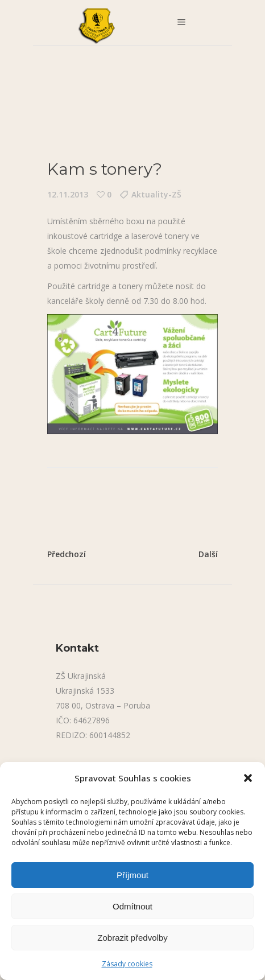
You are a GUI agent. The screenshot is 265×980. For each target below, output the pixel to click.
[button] (248, 778)
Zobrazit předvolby (132, 938)
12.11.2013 (68, 194)
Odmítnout (132, 906)
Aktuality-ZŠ (156, 194)
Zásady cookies (127, 964)
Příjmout (132, 875)
